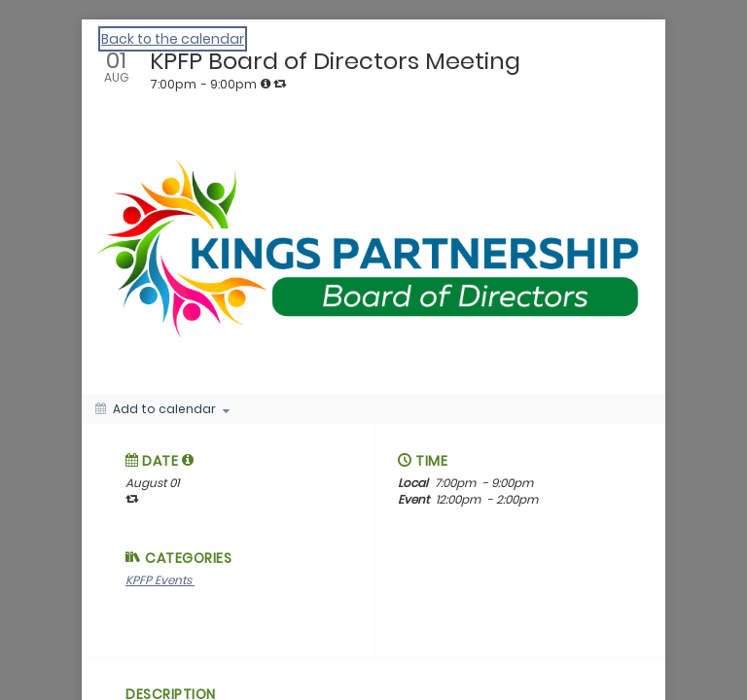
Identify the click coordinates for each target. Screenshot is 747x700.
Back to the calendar (173, 39)
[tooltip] (266, 84)
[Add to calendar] (162, 409)
